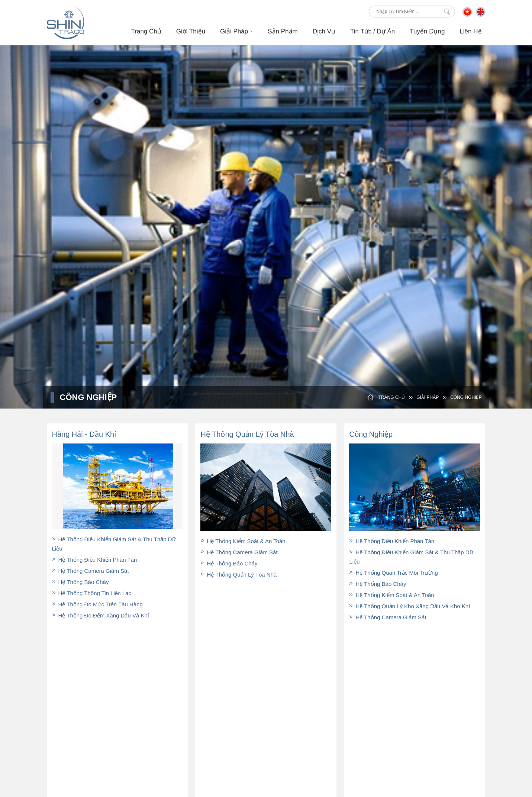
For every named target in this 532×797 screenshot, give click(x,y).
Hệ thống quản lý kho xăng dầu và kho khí (410, 606)
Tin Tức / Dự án (373, 31)
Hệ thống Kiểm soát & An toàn (391, 595)
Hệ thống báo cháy (80, 582)
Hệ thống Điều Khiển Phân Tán (95, 560)
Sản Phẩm (283, 31)
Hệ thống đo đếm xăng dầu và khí (101, 615)
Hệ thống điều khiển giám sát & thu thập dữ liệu (114, 544)
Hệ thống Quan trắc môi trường (393, 573)
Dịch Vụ (324, 31)
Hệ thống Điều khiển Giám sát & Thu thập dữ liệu (411, 557)
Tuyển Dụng (427, 31)
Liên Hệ (470, 31)
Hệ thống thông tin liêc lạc (92, 593)
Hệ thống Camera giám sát (388, 617)
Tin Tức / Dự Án (366, 707)
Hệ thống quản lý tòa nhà (238, 575)
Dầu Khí (357, 685)
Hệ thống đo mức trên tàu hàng (97, 604)
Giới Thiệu (191, 31)
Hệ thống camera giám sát (91, 571)
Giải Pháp (236, 31)
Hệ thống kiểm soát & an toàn (243, 541)
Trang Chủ (146, 31)
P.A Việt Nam (446, 758)
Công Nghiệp (462, 397)
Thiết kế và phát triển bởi (397, 758)
